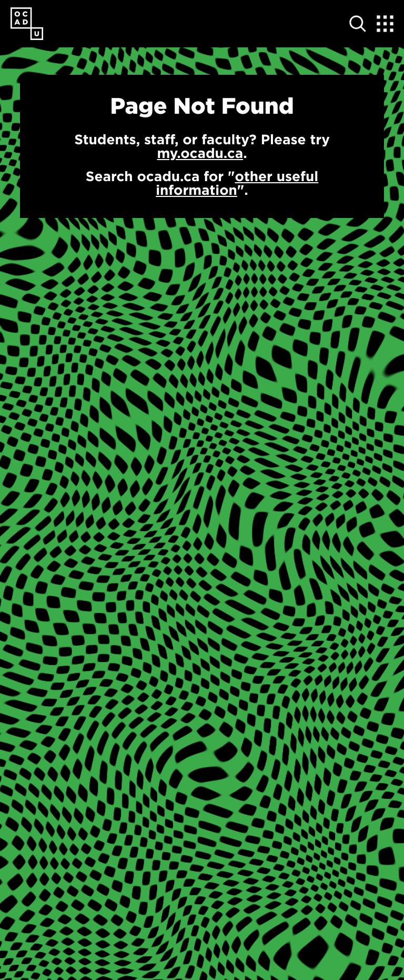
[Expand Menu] (385, 24)
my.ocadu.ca (200, 153)
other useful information (237, 183)
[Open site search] (358, 24)
